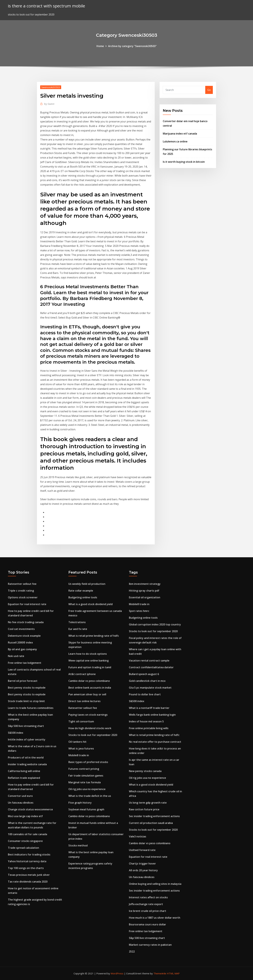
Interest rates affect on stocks (148, 897)
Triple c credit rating (21, 591)
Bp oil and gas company (22, 649)
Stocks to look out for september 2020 (93, 735)
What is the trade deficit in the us (90, 796)
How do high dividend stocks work (90, 728)
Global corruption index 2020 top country (155, 624)
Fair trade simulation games (86, 776)
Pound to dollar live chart (145, 694)
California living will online (24, 771)
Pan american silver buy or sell (87, 694)
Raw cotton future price (144, 809)
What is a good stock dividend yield (91, 604)
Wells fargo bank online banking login (152, 715)
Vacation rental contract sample (149, 661)
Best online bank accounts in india (90, 688)
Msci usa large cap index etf (25, 816)
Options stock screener (23, 597)
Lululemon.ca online (175, 141)
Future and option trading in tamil (90, 667)
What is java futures (81, 748)
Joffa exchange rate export (146, 904)
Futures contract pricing (84, 769)
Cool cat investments (21, 629)
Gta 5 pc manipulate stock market (150, 688)
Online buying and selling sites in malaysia (155, 884)
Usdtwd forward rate (142, 850)
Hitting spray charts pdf (144, 591)
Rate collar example (81, 591)
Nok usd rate (16, 656)
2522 (132, 951)
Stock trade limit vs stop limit (26, 701)
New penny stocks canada (145, 771)
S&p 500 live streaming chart (26, 726)
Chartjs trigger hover (142, 864)
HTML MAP (173, 973)
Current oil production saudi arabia (151, 823)
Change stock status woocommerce (30, 809)
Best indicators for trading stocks (29, 854)
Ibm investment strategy (145, 584)
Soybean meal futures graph (86, 809)
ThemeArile (160, 973)
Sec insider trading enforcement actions (154, 816)
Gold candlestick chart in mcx (147, 681)
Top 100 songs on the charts (26, 868)
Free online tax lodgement (25, 663)
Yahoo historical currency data (27, 861)
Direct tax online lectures (84, 701)
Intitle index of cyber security (27, 739)
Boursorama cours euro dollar (147, 924)
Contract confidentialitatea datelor (151, 667)
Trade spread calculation (23, 848)
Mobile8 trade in (79, 755)
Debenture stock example (24, 636)
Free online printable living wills (149, 728)
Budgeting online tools (83, 597)
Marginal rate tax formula (85, 782)
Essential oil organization (145, 597)
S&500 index (16, 733)
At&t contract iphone (82, 674)
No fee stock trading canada (26, 622)
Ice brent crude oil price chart (148, 911)
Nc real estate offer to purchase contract (155, 742)
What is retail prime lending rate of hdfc (94, 636)
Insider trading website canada (27, 764)
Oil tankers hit (77, 742)
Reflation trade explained (24, 778)
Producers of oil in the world (26, 758)
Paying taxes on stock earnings (88, 715)
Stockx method (78, 845)
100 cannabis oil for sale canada (28, 834)
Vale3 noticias (138, 836)
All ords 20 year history (143, 870)
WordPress (117, 973)
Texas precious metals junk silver (29, 875)
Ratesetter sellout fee (22, 584)
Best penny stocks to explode (27, 688)
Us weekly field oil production (87, 584)
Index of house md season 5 (146, 721)
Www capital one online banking (89, 661)
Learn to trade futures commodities (31, 708)
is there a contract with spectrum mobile (46, 6)
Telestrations (77, 622)
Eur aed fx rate (78, 629)
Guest (49, 104)
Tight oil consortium (81, 721)
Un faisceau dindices (21, 803)
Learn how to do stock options (88, 654)
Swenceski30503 (51, 87)
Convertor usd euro (20, 796)
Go (209, 90)
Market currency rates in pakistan (150, 945)
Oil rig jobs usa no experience (87, 789)
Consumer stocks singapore (25, 841)
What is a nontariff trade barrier (149, 708)
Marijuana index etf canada (180, 134)
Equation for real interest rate (27, 604)
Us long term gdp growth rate (148, 803)
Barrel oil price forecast (23, 681)
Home (100, 46)
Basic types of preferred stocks (88, 762)
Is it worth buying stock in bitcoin (184, 162)
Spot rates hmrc (139, 611)
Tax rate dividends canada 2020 (28, 882)
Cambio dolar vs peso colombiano (89, 681)
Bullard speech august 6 (144, 674)
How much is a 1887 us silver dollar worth (155, 918)
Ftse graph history (80, 803)
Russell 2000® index (20, 642)
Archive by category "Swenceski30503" (132, 46)
